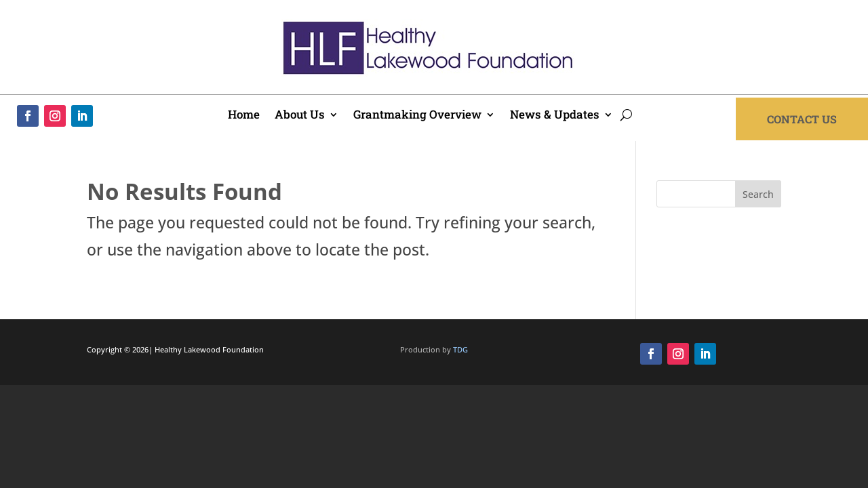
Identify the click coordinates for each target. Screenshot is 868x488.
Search (758, 194)
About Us (300, 116)
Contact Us (802, 119)
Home (244, 116)
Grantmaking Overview (417, 116)
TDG (460, 349)
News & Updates (555, 116)
